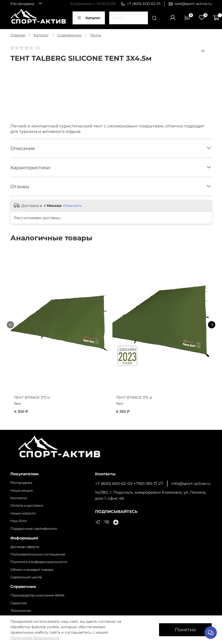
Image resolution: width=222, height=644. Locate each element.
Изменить (72, 206)
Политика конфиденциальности (39, 562)
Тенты (96, 35)
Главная (18, 35)
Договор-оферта (25, 547)
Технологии (21, 611)
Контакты (19, 498)
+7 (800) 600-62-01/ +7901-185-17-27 (129, 483)
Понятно (185, 630)
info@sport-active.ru (191, 483)
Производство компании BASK (37, 595)
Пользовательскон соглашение (38, 554)
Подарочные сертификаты (34, 529)
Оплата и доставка (27, 506)
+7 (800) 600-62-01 (141, 4)
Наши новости (23, 513)
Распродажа (22, 4)
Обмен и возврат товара (32, 570)
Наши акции (22, 490)
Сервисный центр (26, 577)
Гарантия (19, 603)
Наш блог (19, 521)
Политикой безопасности (35, 638)
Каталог (89, 18)
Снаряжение (69, 35)
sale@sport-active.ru (190, 4)
